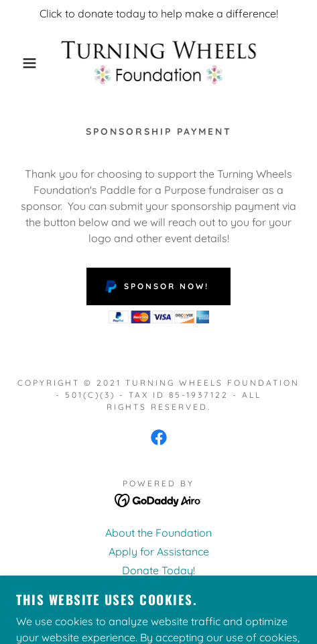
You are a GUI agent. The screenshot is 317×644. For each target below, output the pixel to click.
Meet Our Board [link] (158, 589)
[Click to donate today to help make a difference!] (158, 13)
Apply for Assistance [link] (159, 551)
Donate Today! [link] (158, 570)
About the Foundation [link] (158, 533)
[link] (158, 63)
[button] (23, 63)
